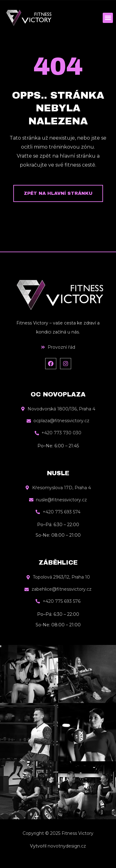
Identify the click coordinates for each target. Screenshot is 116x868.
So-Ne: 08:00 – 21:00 (58, 535)
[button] (108, 18)
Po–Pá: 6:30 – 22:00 (58, 525)
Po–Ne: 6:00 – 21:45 (58, 446)
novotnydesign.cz (67, 846)
